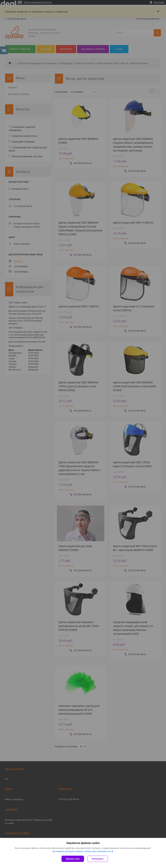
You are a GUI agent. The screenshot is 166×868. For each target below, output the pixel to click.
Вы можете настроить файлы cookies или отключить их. (82, 851)
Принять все (73, 859)
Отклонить (98, 859)
